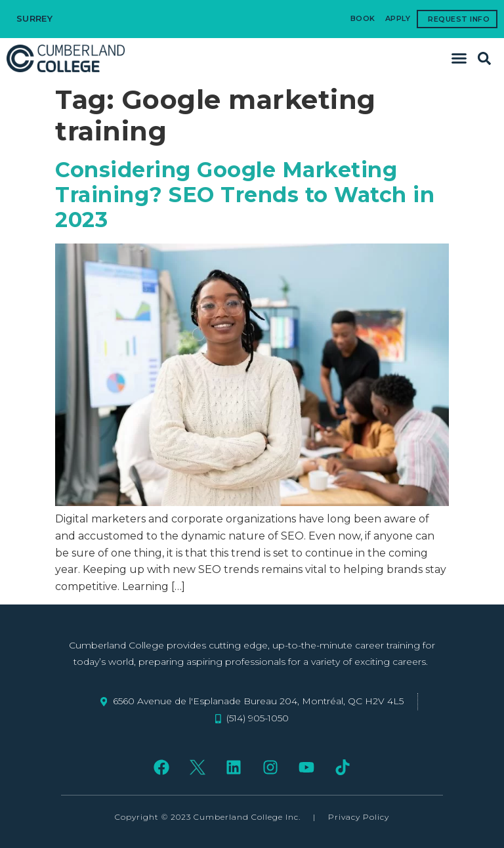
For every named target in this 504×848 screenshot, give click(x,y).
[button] (459, 58)
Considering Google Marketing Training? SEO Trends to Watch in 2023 (245, 195)
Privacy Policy (359, 817)
